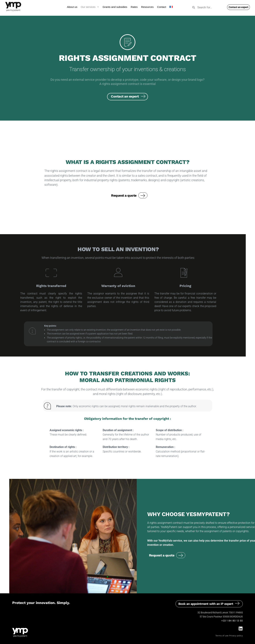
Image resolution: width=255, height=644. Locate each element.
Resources (147, 7)
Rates (134, 7)
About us (72, 7)
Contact (162, 7)
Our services (90, 7)
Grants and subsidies (115, 7)
